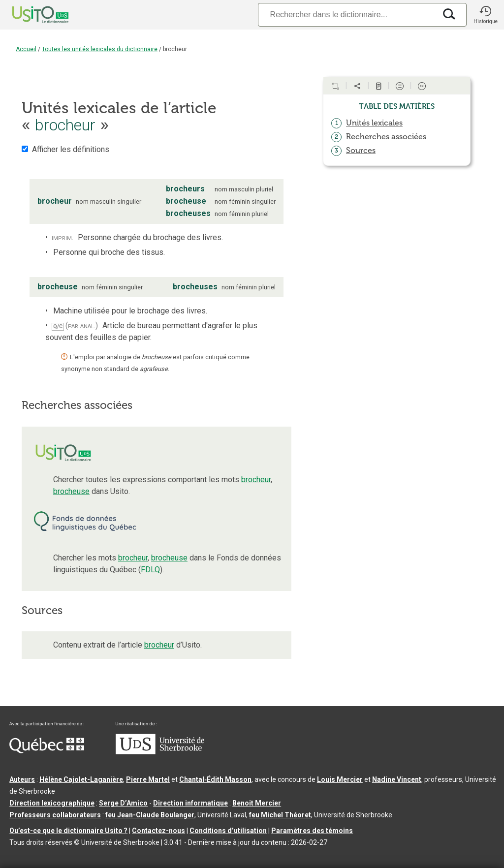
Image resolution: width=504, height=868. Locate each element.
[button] (485, 15)
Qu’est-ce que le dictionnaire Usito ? (68, 831)
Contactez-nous (158, 831)
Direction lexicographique (52, 803)
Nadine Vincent (397, 779)
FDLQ (150, 570)
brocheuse (71, 491)
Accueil (26, 49)
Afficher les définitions (71, 149)
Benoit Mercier (257, 803)
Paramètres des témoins (312, 831)
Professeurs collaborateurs (55, 815)
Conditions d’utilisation (228, 831)
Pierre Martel (148, 779)
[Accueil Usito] (30, 15)
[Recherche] (347, 15)
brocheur (256, 480)
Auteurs (22, 779)
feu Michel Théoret (280, 815)
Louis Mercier (340, 779)
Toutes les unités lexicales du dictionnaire (100, 49)
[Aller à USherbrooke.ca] (160, 752)
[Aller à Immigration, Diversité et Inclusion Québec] (47, 751)
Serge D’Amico (123, 803)
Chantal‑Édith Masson (215, 779)
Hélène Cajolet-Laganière (81, 779)
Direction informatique (190, 803)
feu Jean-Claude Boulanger (150, 815)
